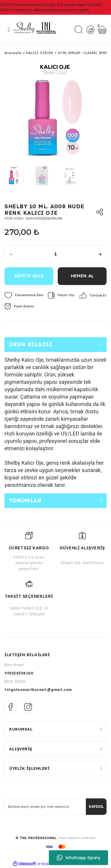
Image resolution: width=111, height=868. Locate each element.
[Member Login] (90, 30)
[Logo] (37, 30)
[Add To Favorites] (24, 295)
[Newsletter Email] (55, 807)
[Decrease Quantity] (8, 254)
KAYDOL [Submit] (96, 806)
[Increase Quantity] (103, 254)
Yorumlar (25, 501)
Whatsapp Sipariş (79, 858)
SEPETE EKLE (29, 276)
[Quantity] (55, 254)
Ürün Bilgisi (31, 344)
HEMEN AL (82, 276)
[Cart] (102, 30)
